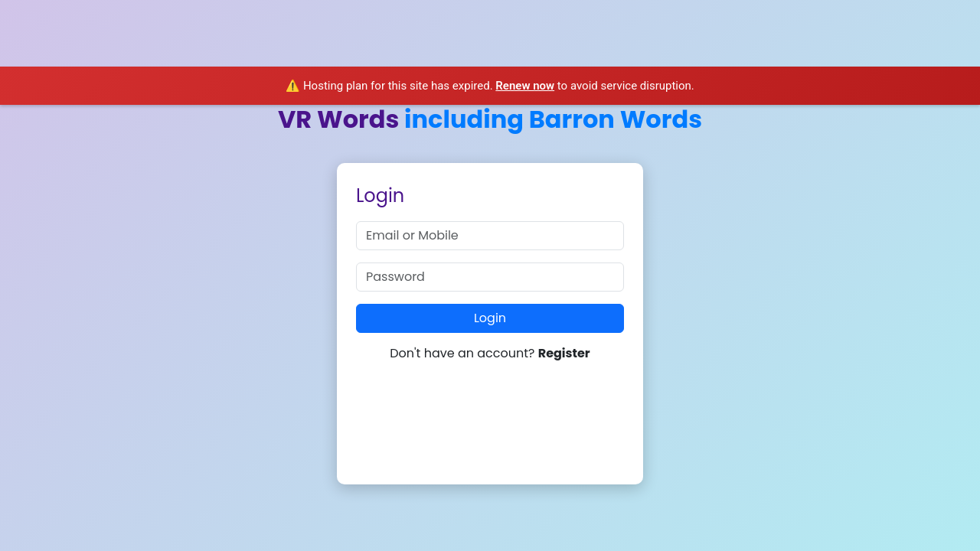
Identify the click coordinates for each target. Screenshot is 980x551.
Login (490, 318)
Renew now (525, 86)
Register (564, 353)
